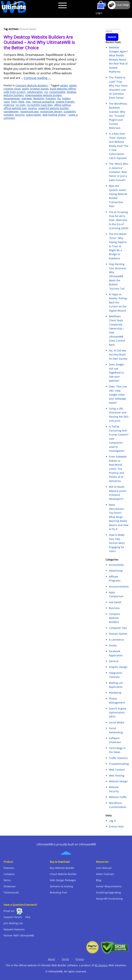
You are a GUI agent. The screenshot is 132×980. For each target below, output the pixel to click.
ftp (59, 98)
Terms (65, 959)
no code (20, 105)
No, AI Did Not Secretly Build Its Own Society (118, 355)
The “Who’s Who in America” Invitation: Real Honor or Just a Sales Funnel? (119, 172)
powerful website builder (54, 108)
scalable (9, 115)
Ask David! (115, 602)
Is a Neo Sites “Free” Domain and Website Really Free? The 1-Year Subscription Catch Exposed (119, 146)
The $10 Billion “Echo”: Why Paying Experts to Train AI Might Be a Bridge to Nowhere (118, 246)
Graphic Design (118, 667)
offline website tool (15, 108)
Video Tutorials (105, 874)
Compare (9, 874)
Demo (7, 880)
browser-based (39, 89)
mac (28, 102)
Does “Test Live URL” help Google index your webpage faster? (118, 395)
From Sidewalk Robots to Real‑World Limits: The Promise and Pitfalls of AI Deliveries (118, 469)
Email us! (9, 911)
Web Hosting (117, 776)
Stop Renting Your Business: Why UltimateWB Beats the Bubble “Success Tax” (118, 276)
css (46, 92)
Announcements (119, 587)
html (14, 102)
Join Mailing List (13, 923)
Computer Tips (118, 628)
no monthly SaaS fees (40, 105)
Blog (99, 880)
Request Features (14, 929)
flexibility (39, 98)
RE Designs (101, 965)
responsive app (29, 111)
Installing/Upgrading (108, 892)
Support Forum (13, 917)
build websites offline (63, 89)
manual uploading (43, 102)
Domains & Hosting (61, 886)
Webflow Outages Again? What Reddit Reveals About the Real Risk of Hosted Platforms (118, 60)
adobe (64, 85)
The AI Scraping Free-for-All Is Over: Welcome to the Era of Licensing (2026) (119, 220)
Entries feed (116, 826)
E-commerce (116, 640)
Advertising (116, 571)
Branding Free (58, 892)
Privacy (80, 959)
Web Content (117, 770)
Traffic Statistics (118, 758)
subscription (33, 115)
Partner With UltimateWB (19, 935)
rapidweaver (11, 111)
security (20, 115)
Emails (113, 645)
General (114, 661)
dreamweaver (12, 98)
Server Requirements (109, 886)
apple (25, 89)
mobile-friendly (65, 102)
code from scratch (14, 92)
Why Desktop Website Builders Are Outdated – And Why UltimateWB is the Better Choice (39, 42)
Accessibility (116, 565)
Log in (113, 821)
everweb (27, 98)
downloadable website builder (44, 95)
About (52, 959)
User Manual (104, 868)
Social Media (117, 722)
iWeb (21, 102)
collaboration (35, 92)
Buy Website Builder (62, 868)
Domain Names (118, 634)
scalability (70, 111)
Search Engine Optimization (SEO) (118, 713)
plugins (32, 108)
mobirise (9, 105)
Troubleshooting (119, 764)
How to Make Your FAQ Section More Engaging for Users (117, 543)
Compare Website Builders (32, 85)
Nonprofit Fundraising (109, 899)
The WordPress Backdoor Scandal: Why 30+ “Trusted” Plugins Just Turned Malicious (118, 116)
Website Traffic (118, 797)
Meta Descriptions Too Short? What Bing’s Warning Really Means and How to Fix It (119, 517)
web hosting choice (54, 115)
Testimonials (11, 892)
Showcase (10, 886)
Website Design (118, 781)
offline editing (62, 105)
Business (114, 608)
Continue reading (37, 78)
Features (9, 868)
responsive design (51, 111)
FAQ (28, 917)
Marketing (115, 693)
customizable (57, 92)
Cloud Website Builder (63, 874)
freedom (51, 98)
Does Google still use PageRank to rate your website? (116, 373)
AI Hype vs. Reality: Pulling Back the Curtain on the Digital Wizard (118, 302)
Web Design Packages (63, 880)
